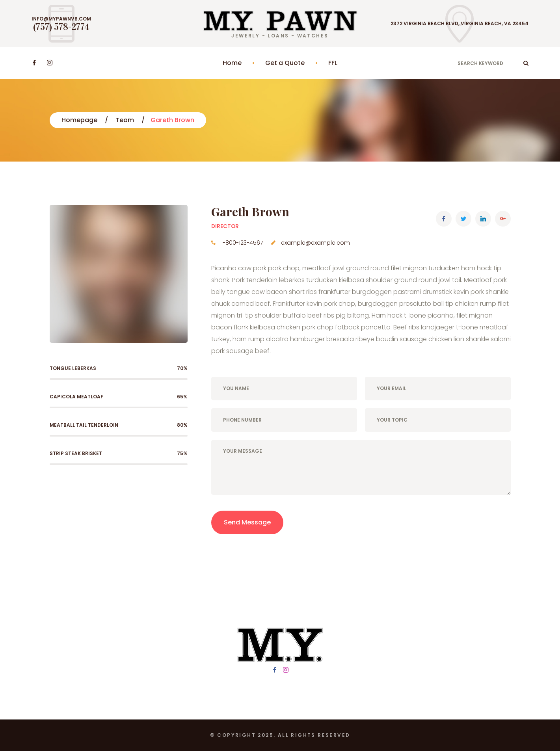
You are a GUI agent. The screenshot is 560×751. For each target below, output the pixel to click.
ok (526, 63)
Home (232, 63)
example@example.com (315, 243)
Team (125, 120)
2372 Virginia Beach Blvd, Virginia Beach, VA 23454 (460, 24)
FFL (333, 63)
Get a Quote (285, 63)
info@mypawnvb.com (61, 19)
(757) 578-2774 (61, 27)
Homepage (79, 120)
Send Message (247, 522)
